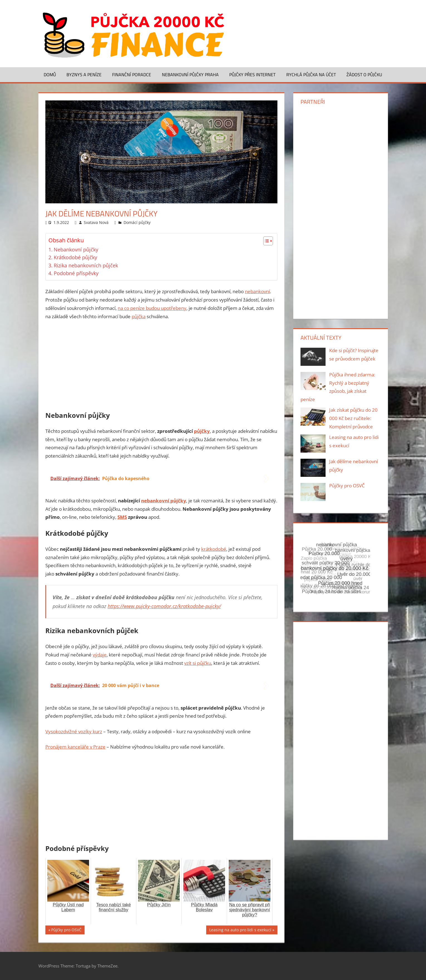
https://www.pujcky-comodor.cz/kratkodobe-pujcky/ (164, 606)
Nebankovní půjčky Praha (190, 75)
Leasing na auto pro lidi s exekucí (240, 931)
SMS (122, 517)
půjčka (139, 316)
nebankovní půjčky (164, 501)
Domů (50, 75)
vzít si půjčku (198, 663)
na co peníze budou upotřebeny (152, 308)
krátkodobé (214, 549)
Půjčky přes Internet (252, 75)
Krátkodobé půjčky (75, 257)
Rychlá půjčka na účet (311, 75)
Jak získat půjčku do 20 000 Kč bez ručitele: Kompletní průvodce (353, 418)
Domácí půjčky (137, 222)
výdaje (100, 655)
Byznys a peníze (84, 75)
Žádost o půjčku (364, 75)
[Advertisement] (161, 367)
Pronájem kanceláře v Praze (75, 747)
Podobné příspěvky (76, 273)
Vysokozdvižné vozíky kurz (74, 731)
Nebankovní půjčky (76, 250)
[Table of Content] (268, 241)
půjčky (202, 431)
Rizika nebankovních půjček (86, 265)
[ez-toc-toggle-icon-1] (265, 241)
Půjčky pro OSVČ (66, 931)
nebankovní (257, 291)
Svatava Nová (96, 222)
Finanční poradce (132, 75)
